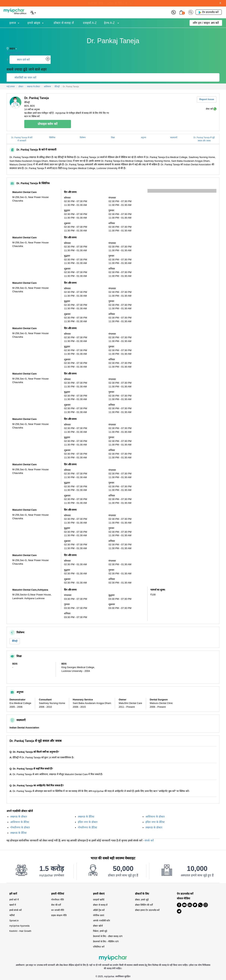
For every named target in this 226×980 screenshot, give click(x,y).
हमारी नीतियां (58, 894)
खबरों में (13, 905)
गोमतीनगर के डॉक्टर (20, 827)
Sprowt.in (14, 921)
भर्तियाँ (12, 915)
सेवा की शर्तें (56, 905)
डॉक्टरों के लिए (142, 894)
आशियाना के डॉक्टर (155, 817)
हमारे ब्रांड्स (34, 23)
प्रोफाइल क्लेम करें (48, 124)
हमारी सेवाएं (99, 894)
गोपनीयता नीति (57, 900)
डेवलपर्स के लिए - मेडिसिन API (106, 942)
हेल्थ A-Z (110, 23)
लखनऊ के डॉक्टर (19, 817)
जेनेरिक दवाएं (99, 915)
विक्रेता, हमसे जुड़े (100, 931)
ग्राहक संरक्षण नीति (59, 915)
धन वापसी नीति (58, 910)
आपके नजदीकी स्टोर (102, 921)
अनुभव (143, 137)
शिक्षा (113, 137)
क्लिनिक (52, 137)
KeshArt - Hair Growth (20, 931)
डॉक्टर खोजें (98, 926)
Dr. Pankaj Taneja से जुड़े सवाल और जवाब (204, 139)
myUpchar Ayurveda (19, 926)
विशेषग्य (83, 137)
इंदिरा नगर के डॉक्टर (88, 822)
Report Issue (207, 99)
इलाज (13, 23)
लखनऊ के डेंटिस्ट (86, 817)
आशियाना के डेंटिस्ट (20, 822)
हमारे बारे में (14, 900)
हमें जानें (13, 894)
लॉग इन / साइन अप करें (206, 23)
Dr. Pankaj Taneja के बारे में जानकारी (22, 139)
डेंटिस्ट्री (15, 641)
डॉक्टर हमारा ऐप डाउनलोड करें (147, 910)
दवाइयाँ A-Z (90, 23)
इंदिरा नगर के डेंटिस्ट (155, 822)
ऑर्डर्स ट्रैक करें (99, 910)
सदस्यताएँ (174, 137)
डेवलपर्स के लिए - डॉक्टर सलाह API (108, 936)
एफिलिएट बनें (99, 947)
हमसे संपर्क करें (16, 910)
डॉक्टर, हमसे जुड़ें (142, 900)
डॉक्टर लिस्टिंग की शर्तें (144, 905)
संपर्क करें (149, 840)
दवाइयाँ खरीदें (99, 900)
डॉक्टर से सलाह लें (64, 23)
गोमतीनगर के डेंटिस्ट (88, 827)
